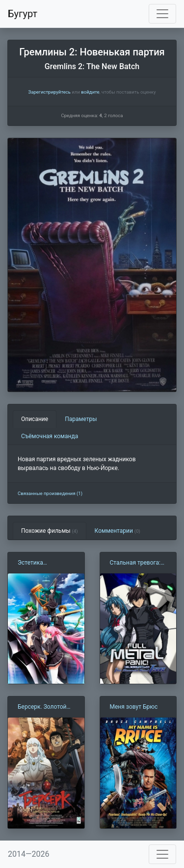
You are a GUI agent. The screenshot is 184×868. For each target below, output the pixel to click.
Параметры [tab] (81, 419)
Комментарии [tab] (118, 531)
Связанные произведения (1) (50, 493)
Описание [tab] (35, 419)
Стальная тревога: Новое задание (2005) (135, 563)
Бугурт (23, 14)
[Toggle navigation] (162, 14)
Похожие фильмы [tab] (50, 531)
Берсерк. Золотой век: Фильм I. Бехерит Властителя (46, 707)
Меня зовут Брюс (134, 707)
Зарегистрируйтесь (49, 92)
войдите (90, 92)
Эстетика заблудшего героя (42, 563)
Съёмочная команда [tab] (50, 436)
